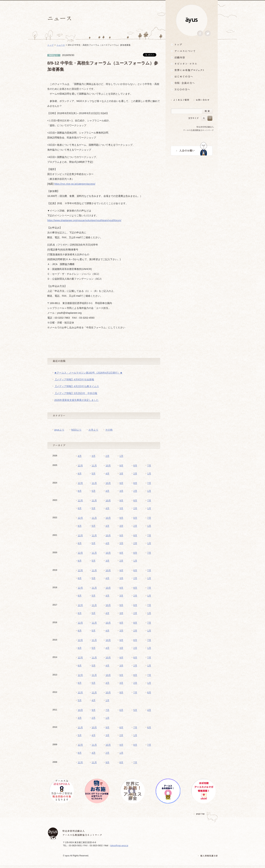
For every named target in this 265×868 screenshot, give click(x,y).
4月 (80, 456)
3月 (94, 456)
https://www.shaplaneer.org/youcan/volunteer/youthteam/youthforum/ (84, 220)
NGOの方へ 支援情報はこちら (192, 89)
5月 (94, 474)
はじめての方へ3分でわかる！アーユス (192, 77)
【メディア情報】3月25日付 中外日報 (76, 393)
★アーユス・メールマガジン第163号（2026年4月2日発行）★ (88, 373)
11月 (94, 466)
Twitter (208, 34)
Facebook (200, 34)
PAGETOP (199, 814)
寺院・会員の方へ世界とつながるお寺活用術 (192, 83)
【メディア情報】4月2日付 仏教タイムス (77, 386)
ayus (192, 20)
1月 (121, 456)
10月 (108, 466)
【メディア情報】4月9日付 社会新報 (74, 379)
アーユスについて (192, 51)
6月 (80, 474)
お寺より (93, 430)
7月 (149, 466)
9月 (121, 466)
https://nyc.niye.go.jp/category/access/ (75, 184)
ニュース (61, 45)
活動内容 (192, 57)
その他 (109, 430)
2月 (107, 456)
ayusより (59, 430)
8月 (135, 466)
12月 (80, 466)
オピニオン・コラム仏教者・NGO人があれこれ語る (192, 64)
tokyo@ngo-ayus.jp (119, 846)
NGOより (77, 430)
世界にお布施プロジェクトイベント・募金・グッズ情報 (192, 70)
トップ (192, 44)
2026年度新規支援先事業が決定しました (76, 400)
